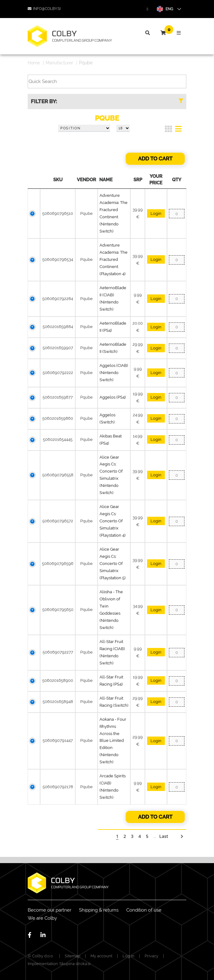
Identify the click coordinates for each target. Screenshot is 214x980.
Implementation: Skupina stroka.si (59, 964)
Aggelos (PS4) (113, 397)
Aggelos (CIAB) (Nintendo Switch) (114, 373)
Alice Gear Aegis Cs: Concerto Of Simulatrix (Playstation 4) (112, 521)
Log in (128, 956)
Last (164, 836)
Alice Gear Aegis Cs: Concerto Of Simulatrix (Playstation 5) (112, 564)
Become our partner (49, 910)
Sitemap (72, 956)
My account (101, 956)
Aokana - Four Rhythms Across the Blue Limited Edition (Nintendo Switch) (113, 741)
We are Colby (42, 918)
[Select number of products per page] (123, 128)
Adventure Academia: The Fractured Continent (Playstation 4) (114, 259)
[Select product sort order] (84, 128)
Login (156, 213)
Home (34, 63)
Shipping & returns (99, 910)
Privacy (151, 956)
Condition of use (144, 910)
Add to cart (155, 159)
